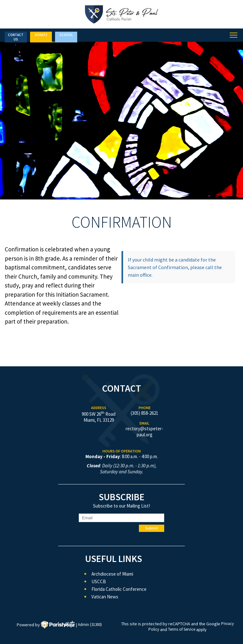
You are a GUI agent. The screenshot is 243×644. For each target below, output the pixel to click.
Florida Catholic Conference (119, 589)
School (66, 35)
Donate (41, 35)
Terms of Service (182, 630)
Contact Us (16, 37)
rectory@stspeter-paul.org (144, 432)
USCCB (99, 581)
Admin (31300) (90, 625)
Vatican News (105, 597)
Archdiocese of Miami (112, 574)
